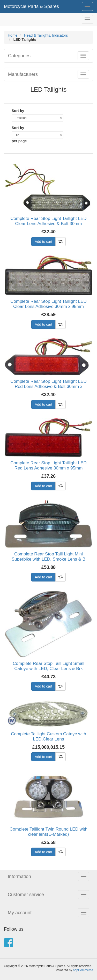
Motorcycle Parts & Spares (31, 6)
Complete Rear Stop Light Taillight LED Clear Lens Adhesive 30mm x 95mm (48, 304)
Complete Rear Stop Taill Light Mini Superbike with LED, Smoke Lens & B (48, 557)
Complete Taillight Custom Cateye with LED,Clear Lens (48, 736)
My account (20, 913)
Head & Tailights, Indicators (46, 35)
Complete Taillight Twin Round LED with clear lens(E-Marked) (48, 832)
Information (19, 877)
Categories (19, 56)
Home (13, 35)
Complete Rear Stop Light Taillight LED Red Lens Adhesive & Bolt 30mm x (48, 384)
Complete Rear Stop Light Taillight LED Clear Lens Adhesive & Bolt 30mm (48, 221)
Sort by (18, 111)
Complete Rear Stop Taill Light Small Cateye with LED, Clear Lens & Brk (48, 666)
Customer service (26, 895)
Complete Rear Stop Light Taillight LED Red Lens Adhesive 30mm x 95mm (48, 465)
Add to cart (43, 242)
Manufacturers (23, 74)
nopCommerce (83, 970)
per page (19, 141)
